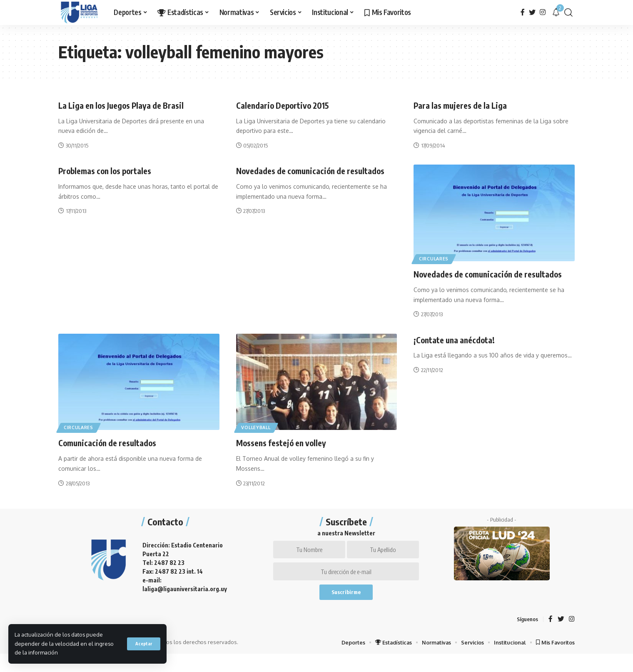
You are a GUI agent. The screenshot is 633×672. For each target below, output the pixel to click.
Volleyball (259, 439)
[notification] (556, 12)
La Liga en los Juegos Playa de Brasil (128, 105)
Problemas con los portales (111, 170)
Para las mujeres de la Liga (465, 105)
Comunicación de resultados (113, 455)
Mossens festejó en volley (287, 455)
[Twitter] (532, 12)
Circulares (436, 258)
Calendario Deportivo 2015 (288, 105)
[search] (568, 12)
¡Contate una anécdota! (459, 351)
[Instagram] (543, 12)
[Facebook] (523, 12)
